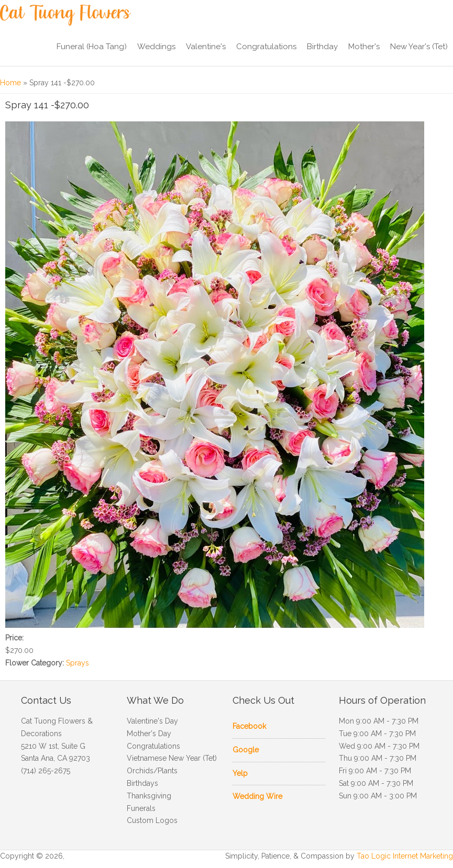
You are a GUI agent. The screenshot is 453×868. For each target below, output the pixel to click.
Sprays (78, 663)
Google (246, 750)
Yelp (240, 773)
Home (10, 83)
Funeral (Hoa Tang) (92, 47)
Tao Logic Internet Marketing (405, 856)
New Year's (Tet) (419, 47)
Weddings (156, 47)
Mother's (364, 47)
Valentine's (206, 47)
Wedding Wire (257, 796)
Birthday (322, 47)
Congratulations (266, 47)
